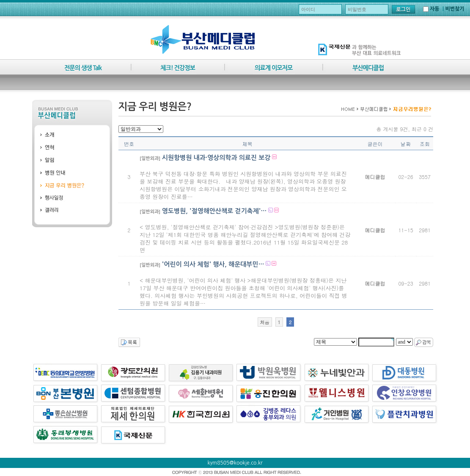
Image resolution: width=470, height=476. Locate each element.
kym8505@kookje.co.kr (235, 463)
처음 (265, 322)
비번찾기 (455, 9)
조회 (425, 144)
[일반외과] (150, 158)
